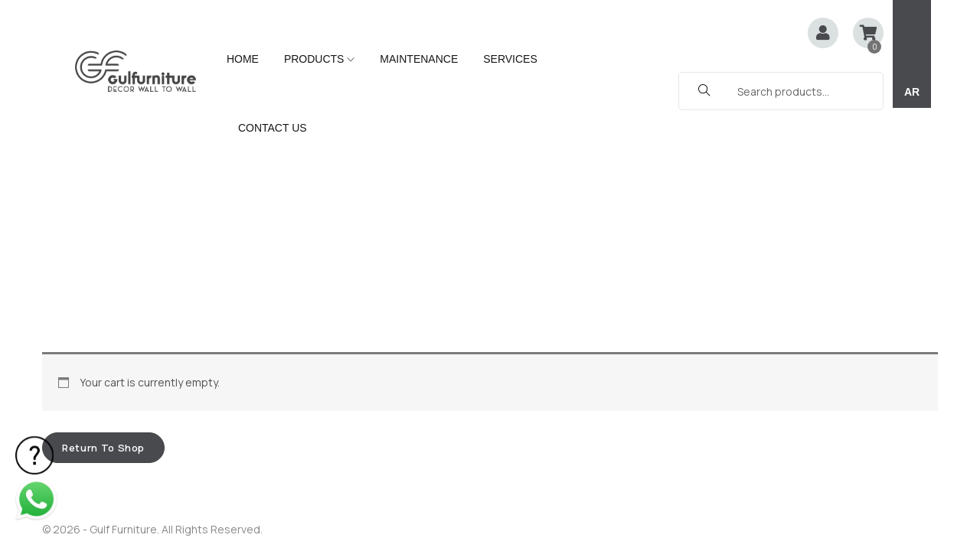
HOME (243, 59)
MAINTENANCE (419, 59)
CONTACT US (273, 128)
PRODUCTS (319, 59)
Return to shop (103, 244)
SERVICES (510, 59)
